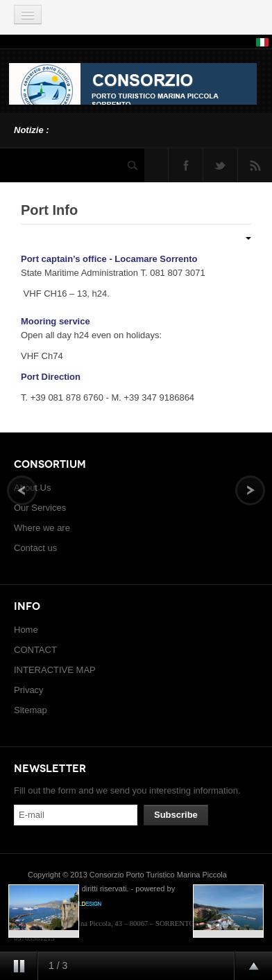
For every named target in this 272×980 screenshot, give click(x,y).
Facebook (186, 165)
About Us (32, 488)
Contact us (35, 548)
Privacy (29, 690)
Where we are (42, 528)
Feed (255, 165)
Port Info (49, 210)
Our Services (40, 508)
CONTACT (35, 650)
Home (26, 630)
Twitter (220, 165)
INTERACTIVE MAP (55, 670)
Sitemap (31, 710)
